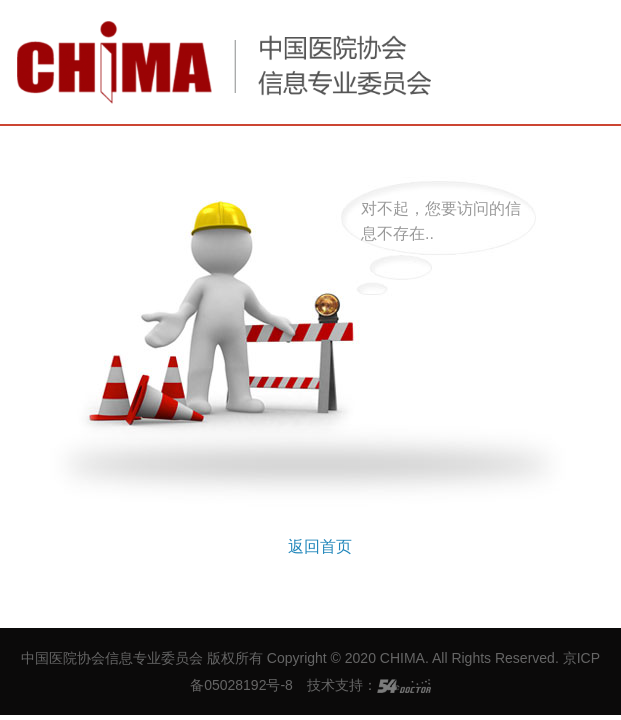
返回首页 (320, 546)
